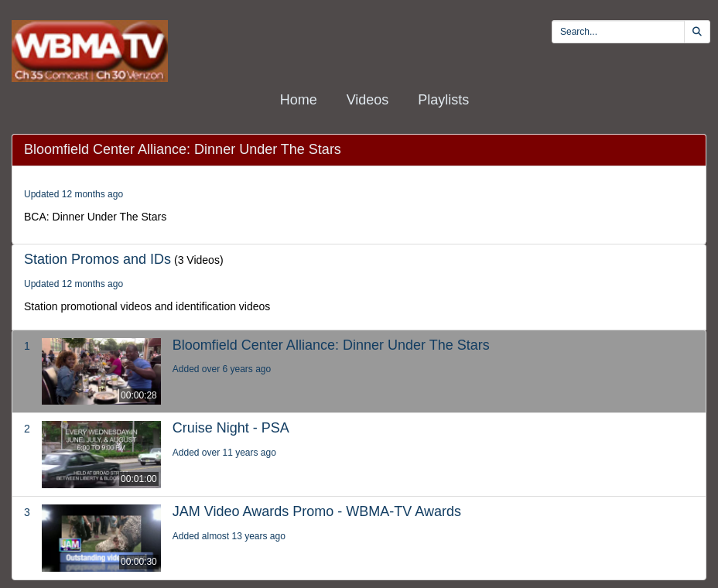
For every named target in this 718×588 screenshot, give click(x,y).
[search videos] (618, 32)
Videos (368, 100)
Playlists (443, 100)
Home (299, 100)
